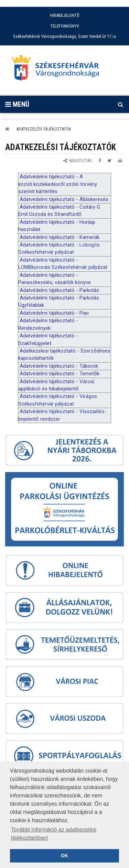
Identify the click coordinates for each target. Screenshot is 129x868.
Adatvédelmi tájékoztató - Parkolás (59, 290)
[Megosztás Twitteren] (109, 161)
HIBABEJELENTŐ (65, 15)
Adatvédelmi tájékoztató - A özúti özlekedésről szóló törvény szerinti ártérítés (58, 184)
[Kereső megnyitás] (120, 104)
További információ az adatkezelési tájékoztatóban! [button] (54, 834)
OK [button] (65, 856)
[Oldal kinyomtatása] (120, 161)
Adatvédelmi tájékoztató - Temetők (60, 374)
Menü (17, 104)
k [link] (19, 184)
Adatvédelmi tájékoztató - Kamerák (60, 237)
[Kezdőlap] (7, 129)
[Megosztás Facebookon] (100, 161)
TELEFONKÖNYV (65, 26)
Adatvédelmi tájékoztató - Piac (54, 313)
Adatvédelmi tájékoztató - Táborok (59, 366)
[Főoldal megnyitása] (58, 70)
